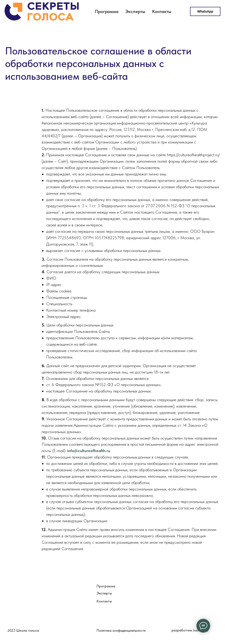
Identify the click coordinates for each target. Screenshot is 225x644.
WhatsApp (205, 11)
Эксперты (135, 11)
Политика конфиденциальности (121, 630)
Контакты (162, 11)
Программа (107, 11)
